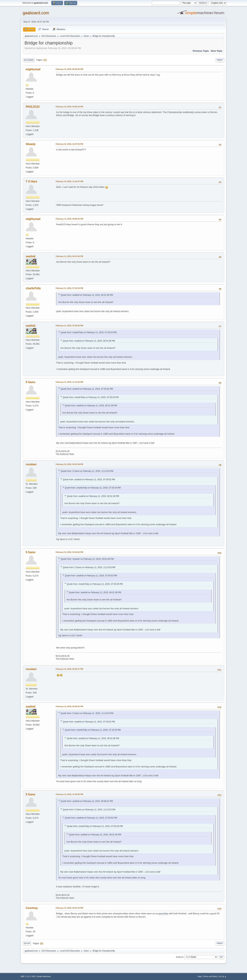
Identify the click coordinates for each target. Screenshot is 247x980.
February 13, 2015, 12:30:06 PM (69, 794)
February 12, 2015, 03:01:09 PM (69, 464)
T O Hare (31, 181)
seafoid (31, 256)
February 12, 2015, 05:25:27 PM (69, 669)
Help (200, 976)
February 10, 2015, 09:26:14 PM (69, 107)
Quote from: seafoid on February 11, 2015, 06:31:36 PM (87, 295)
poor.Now (163, 913)
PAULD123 (33, 107)
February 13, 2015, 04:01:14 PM (69, 908)
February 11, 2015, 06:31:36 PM (69, 256)
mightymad (33, 69)
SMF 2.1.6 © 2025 (28, 976)
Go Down (29, 60)
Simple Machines (44, 976)
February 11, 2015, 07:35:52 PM (69, 326)
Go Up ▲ (223, 976)
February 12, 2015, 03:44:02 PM (69, 552)
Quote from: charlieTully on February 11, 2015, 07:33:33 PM (89, 332)
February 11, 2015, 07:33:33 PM (69, 288)
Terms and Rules (210, 976)
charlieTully (33, 288)
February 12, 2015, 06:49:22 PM (69, 706)
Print (220, 60)
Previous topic (201, 51)
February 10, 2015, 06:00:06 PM (69, 69)
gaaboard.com (36, 13)
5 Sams (31, 382)
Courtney (32, 908)
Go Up (27, 943)
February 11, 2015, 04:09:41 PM (69, 219)
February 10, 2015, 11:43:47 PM (69, 181)
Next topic (217, 51)
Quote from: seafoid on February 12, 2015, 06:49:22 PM (87, 801)
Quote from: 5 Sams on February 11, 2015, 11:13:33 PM (87, 471)
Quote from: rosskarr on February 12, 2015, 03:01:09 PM (87, 559)
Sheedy (31, 144)
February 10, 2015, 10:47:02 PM (69, 144)
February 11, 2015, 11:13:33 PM (69, 382)
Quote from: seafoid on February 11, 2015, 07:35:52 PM (87, 389)
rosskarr (31, 464)
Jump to (180, 957)
